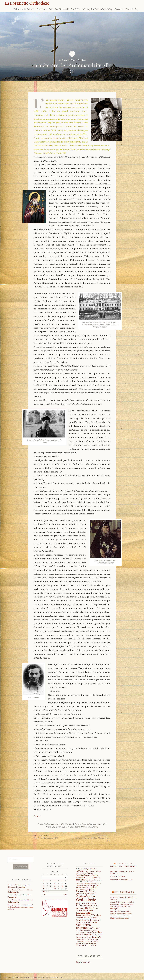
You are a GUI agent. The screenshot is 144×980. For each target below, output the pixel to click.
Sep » (65, 895)
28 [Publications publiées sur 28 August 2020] (62, 889)
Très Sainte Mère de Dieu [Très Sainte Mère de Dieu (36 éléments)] (88, 938)
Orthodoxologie (124, 892)
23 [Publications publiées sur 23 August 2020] (44, 889)
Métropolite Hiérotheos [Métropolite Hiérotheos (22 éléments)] (85, 889)
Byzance (119, 9)
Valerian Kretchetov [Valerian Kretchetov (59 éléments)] (86, 945)
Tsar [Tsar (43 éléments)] (96, 939)
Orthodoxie (86, 827)
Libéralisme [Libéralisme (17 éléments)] (80, 884)
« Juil (44, 895)
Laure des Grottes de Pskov (68, 827)
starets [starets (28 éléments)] (89, 935)
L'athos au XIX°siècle (117, 876)
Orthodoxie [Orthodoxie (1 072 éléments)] (86, 900)
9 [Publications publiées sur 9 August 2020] (43, 883)
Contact (129, 9)
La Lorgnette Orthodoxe (27, 3)
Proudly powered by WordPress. (18, 978)
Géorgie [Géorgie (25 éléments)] (96, 878)
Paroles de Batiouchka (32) (53, 837)
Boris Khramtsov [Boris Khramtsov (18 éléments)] (89, 871)
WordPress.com (55, 978)
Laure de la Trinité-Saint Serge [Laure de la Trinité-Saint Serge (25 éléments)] (89, 881)
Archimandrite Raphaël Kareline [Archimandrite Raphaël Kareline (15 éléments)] (86, 869)
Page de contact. (83, 962)
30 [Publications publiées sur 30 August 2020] (44, 892)
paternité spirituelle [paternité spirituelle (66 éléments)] (86, 903)
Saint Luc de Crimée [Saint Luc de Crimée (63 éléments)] (86, 922)
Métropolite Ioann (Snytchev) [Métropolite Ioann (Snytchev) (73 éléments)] (86, 893)
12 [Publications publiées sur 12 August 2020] (55, 883)
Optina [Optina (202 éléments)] (80, 896)
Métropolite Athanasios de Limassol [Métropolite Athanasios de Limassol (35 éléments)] (87, 886)
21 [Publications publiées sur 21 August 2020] (62, 886)
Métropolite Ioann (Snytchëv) (97, 9)
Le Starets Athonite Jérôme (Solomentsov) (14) (91, 839)
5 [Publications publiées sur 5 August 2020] (54, 880)
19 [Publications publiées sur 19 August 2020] (55, 886)
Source (37, 816)
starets (95, 827)
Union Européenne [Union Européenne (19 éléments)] (90, 943)
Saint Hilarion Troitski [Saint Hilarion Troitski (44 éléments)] (86, 918)
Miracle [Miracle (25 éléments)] (88, 884)
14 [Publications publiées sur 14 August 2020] (62, 883)
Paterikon (41, 9)
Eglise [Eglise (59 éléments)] (98, 871)
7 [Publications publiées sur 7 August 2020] (62, 880)
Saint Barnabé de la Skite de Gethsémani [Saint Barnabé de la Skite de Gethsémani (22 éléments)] (87, 911)
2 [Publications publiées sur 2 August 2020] (43, 880)
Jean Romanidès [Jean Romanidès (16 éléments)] (91, 880)
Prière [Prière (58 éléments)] (79, 905)
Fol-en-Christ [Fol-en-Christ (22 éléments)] (81, 873)
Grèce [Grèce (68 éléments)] (90, 877)
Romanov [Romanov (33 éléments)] (80, 908)
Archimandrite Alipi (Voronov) (60, 824)
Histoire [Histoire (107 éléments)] (81, 880)
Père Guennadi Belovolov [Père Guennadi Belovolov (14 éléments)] (91, 906)
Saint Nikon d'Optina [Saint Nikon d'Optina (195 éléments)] (83, 926)
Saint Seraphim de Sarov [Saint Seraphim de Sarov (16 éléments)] (84, 930)
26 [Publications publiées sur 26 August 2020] (55, 889)
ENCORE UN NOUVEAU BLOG (122, 879)
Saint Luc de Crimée (24, 9)
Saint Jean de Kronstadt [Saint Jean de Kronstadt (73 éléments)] (88, 920)
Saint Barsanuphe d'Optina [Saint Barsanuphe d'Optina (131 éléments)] (88, 914)
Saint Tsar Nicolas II (59, 9)
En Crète (76, 9)
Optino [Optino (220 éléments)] (90, 896)
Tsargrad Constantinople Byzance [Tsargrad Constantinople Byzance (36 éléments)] (87, 942)
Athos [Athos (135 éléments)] (79, 871)
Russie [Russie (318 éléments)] (89, 908)
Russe (77, 824)
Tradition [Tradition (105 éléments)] (91, 937)
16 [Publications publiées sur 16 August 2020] (44, 886)
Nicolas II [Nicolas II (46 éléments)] (92, 894)
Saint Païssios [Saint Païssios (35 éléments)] (93, 928)
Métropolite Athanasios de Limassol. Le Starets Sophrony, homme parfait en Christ (21, 907)
